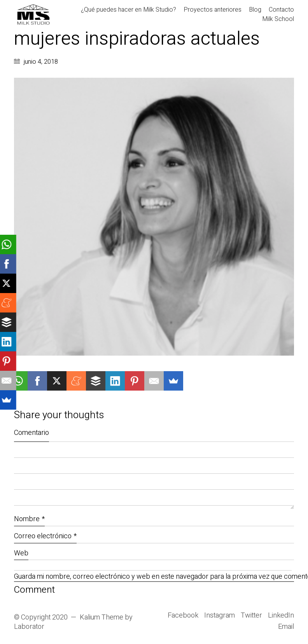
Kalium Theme (101, 618)
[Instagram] (220, 616)
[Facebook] (183, 616)
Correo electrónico (45, 536)
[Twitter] (251, 616)
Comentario (31, 433)
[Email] (286, 627)
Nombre (29, 519)
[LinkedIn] (281, 616)
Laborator (29, 627)
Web (21, 553)
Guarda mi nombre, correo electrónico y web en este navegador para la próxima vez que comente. (154, 577)
